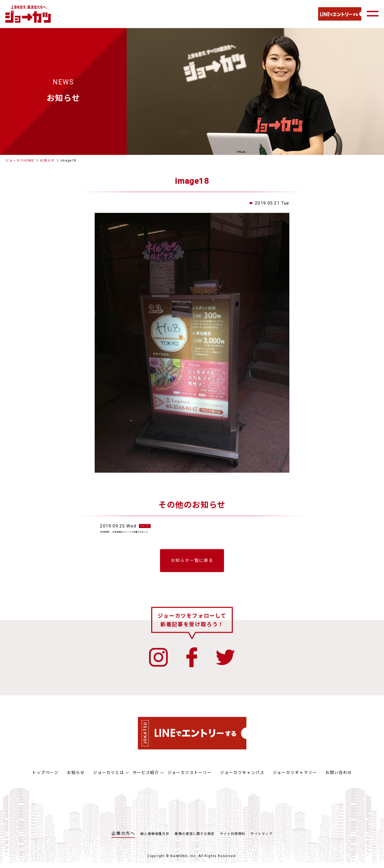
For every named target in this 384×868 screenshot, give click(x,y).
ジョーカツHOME (20, 161)
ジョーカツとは (109, 778)
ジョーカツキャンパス (242, 778)
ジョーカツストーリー (190, 778)
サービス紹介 (146, 778)
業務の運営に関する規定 (195, 839)
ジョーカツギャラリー (295, 778)
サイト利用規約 (233, 839)
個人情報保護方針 (155, 839)
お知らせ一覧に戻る (192, 566)
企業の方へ (123, 838)
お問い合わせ (339, 778)
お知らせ (47, 161)
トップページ (45, 778)
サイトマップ (262, 839)
